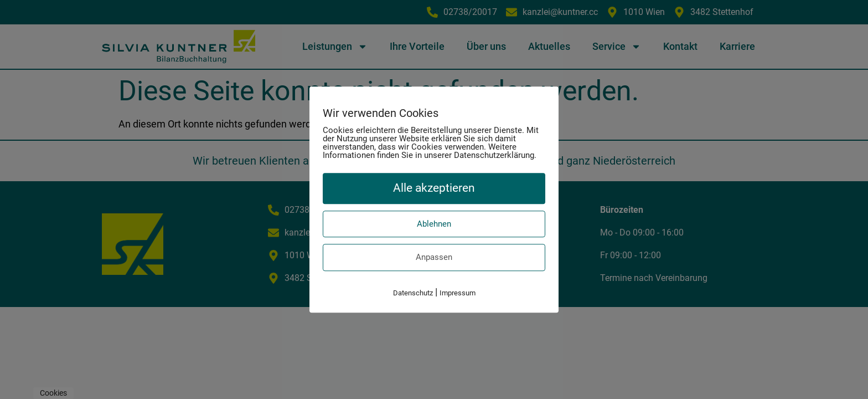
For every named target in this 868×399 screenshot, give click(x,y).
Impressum (458, 293)
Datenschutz (413, 293)
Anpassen (434, 257)
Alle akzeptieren (434, 188)
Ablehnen (434, 224)
